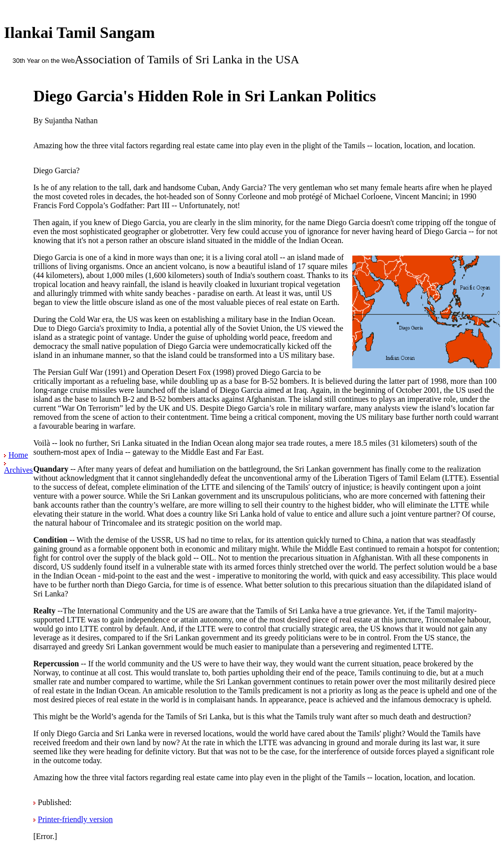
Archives (18, 470)
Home (18, 455)
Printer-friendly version (75, 819)
